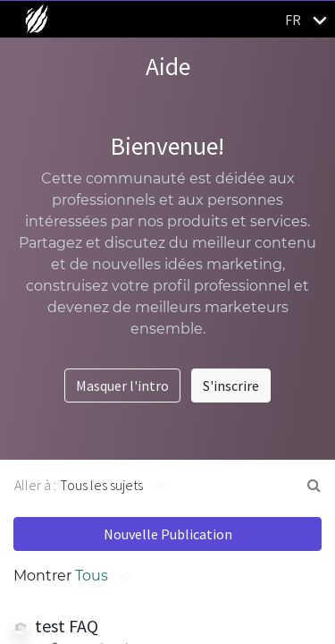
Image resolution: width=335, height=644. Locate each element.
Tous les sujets (101, 485)
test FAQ (67, 626)
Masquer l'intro (122, 386)
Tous (92, 576)
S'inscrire (231, 386)
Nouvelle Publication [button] (168, 534)
